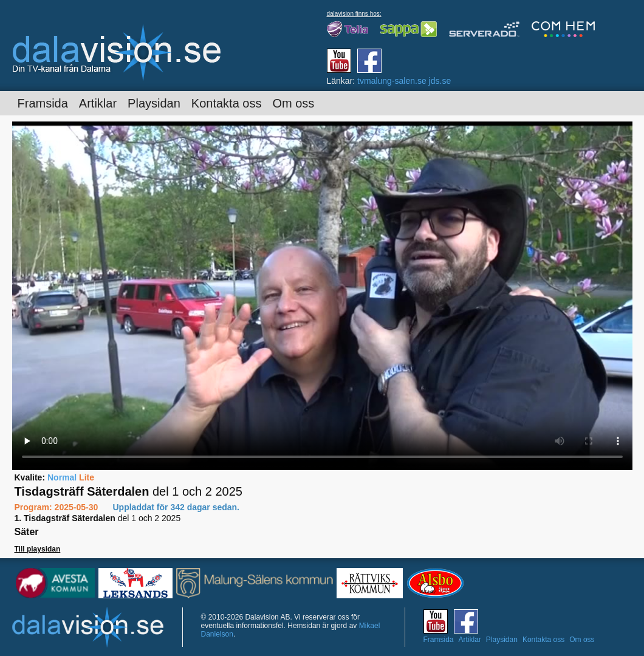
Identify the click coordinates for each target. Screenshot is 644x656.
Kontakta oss (227, 103)
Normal (62, 477)
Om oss (293, 103)
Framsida (43, 103)
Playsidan (154, 103)
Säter (27, 532)
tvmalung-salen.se (392, 81)
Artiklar (98, 103)
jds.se (440, 81)
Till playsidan (38, 549)
